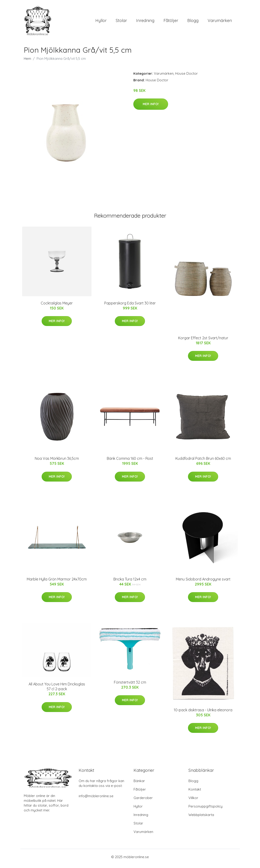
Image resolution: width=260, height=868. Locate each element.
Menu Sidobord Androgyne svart (203, 582)
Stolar (121, 22)
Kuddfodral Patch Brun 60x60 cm (203, 462)
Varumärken (220, 22)
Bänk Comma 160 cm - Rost (130, 462)
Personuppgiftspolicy (205, 809)
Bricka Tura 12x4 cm (130, 582)
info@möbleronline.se (96, 799)
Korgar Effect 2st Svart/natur (203, 341)
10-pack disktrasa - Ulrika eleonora (203, 713)
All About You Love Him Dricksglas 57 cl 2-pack (57, 690)
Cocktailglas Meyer (57, 306)
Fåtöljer (171, 22)
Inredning (145, 22)
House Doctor (186, 77)
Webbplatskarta (201, 818)
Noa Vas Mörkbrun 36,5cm (57, 462)
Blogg (193, 22)
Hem (27, 62)
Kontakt (195, 793)
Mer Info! (151, 107)
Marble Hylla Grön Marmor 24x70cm (57, 582)
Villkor (193, 801)
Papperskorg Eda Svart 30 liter (130, 306)
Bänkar (139, 784)
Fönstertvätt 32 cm (130, 685)
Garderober (143, 801)
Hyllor (101, 22)
